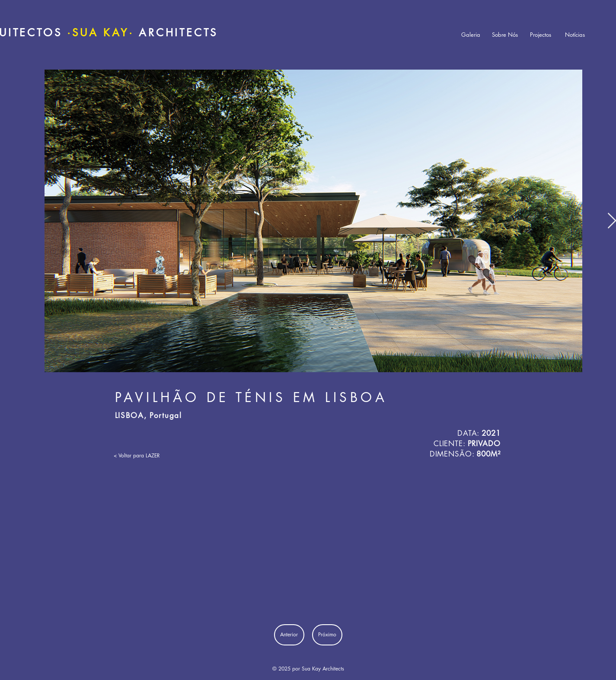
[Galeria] (471, 35)
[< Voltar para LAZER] (139, 456)
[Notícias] (575, 35)
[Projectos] (541, 35)
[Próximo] (327, 635)
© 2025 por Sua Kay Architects (308, 669)
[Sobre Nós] (505, 35)
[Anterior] (289, 635)
